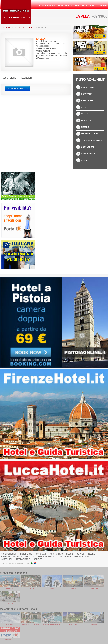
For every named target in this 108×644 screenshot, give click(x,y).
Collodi (73, 625)
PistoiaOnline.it (11, 27)
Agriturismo (88, 101)
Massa (10, 604)
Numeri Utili (7, 559)
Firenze (10, 589)
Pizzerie (85, 127)
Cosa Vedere (88, 147)
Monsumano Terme (52, 625)
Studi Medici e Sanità (92, 140)
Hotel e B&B (45, 5)
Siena (73, 589)
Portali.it (10, 640)
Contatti (102, 5)
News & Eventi (89, 5)
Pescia (94, 625)
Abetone (10, 625)
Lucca (31, 589)
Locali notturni (90, 134)
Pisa (52, 589)
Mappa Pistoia (23, 559)
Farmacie (86, 120)
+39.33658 (100, 16)
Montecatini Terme (31, 625)
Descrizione (9, 78)
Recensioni (26, 78)
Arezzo (94, 589)
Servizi (77, 5)
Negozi (68, 5)
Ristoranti (58, 5)
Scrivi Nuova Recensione (17, 89)
